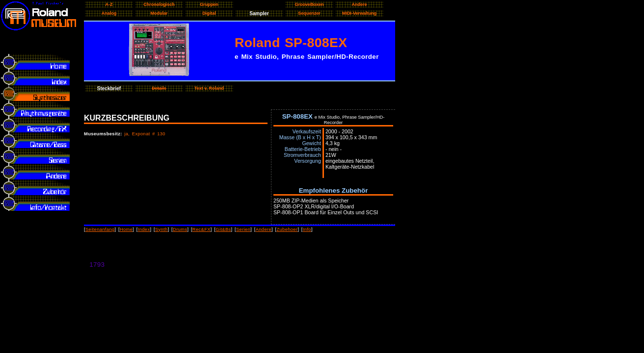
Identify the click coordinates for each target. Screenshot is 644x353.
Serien (243, 229)
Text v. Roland (209, 88)
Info (307, 229)
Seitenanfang (100, 229)
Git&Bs (223, 229)
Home (126, 229)
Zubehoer (287, 229)
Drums (180, 229)
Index (144, 229)
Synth (161, 229)
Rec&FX (201, 229)
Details (159, 88)
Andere (264, 229)
